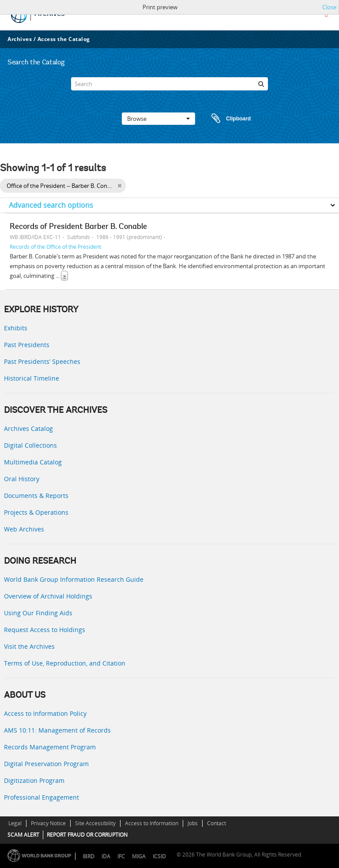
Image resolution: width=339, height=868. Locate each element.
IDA (106, 856)
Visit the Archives (29, 646)
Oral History (22, 479)
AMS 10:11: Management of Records (57, 730)
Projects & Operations (36, 512)
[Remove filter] (119, 186)
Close (329, 7)
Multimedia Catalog (33, 462)
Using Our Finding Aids (38, 613)
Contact (217, 823)
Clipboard (227, 119)
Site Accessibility (95, 823)
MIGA (139, 856)
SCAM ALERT (23, 835)
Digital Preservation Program (46, 764)
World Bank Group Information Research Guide (74, 579)
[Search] (169, 84)
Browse (158, 119)
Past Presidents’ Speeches (42, 361)
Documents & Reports (36, 496)
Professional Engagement (41, 797)
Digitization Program (34, 780)
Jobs (193, 823)
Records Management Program (50, 747)
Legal (15, 823)
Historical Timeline (32, 378)
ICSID (159, 856)
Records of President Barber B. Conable (78, 227)
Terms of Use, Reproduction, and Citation (65, 663)
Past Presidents (27, 345)
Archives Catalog (28, 428)
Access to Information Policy (45, 713)
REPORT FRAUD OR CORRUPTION (87, 835)
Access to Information (152, 823)
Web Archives (24, 529)
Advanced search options (51, 205)
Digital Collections (30, 445)
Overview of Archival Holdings (48, 596)
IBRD (89, 856)
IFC (121, 856)
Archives (20, 39)
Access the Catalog (64, 39)
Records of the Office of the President (55, 247)
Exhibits (16, 328)
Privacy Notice (48, 823)
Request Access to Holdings (45, 630)
